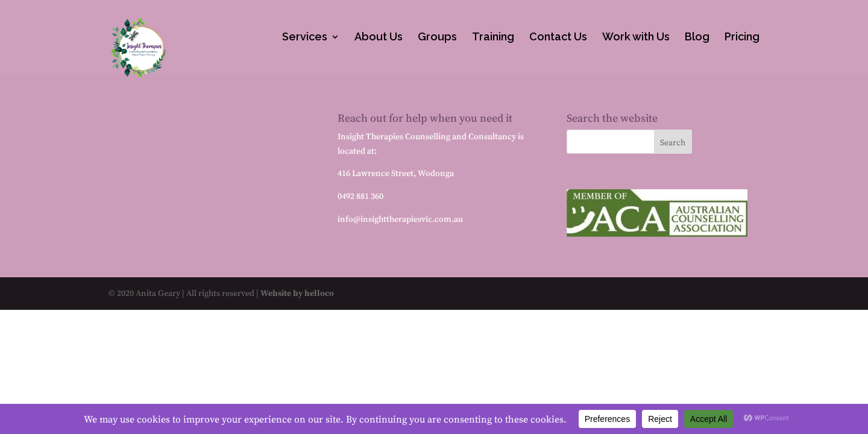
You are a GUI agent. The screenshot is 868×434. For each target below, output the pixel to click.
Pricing (742, 38)
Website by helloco (296, 293)
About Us (379, 38)
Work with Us (636, 38)
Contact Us (558, 38)
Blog (697, 38)
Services (305, 38)
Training (493, 38)
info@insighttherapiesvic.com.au (400, 219)
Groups (437, 38)
